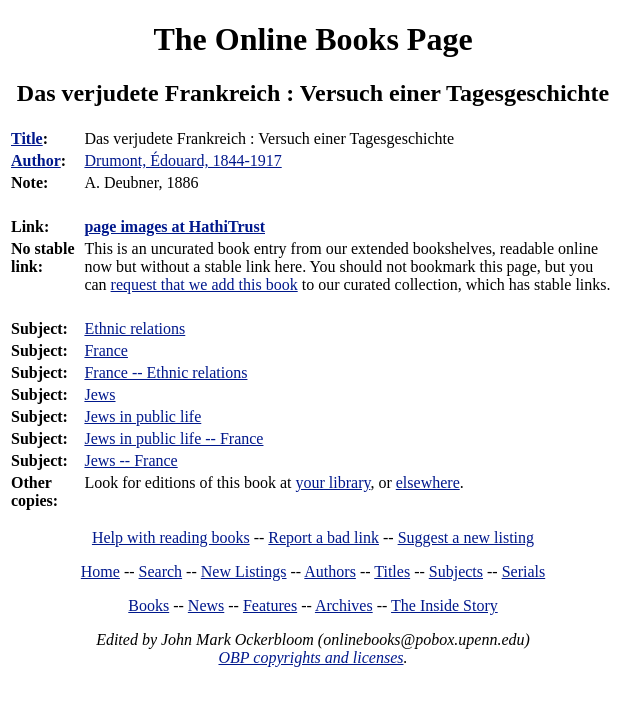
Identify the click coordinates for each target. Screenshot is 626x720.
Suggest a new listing (466, 537)
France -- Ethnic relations (165, 372)
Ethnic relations (134, 328)
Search (161, 571)
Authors (330, 571)
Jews (99, 394)
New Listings (244, 571)
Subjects (456, 571)
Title (27, 138)
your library (333, 482)
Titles (392, 571)
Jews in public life (142, 416)
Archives (344, 605)
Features (270, 605)
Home (100, 571)
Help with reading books (171, 537)
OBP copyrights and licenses (310, 657)
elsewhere (428, 482)
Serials (524, 571)
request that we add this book (204, 284)
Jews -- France (130, 460)
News (206, 605)
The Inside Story (444, 605)
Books (148, 605)
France (106, 350)
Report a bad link (323, 537)
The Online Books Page (312, 39)
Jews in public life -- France (173, 438)
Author (36, 160)
